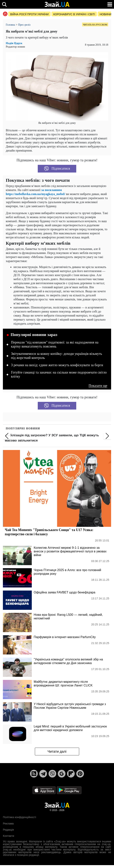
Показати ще (98, 386)
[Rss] (34, 774)
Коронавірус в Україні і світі (74, 14)
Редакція (8, 830)
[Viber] (52, 774)
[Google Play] (69, 790)
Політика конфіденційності (19, 817)
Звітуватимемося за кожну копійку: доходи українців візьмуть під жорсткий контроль (57, 356)
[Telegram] (43, 774)
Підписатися (57, 169)
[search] (4, 4)
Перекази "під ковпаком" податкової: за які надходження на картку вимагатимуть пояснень (55, 344)
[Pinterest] (80, 774)
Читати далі (57, 752)
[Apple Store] (44, 790)
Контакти (8, 836)
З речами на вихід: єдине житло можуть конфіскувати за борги (57, 365)
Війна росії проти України (29, 14)
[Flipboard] (71, 774)
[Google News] (62, 774)
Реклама (8, 824)
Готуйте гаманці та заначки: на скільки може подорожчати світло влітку (59, 375)
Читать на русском (95, 25)
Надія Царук (14, 43)
